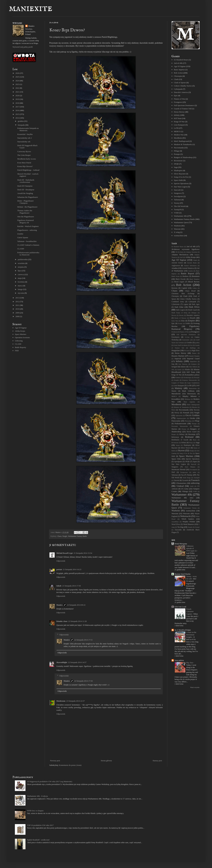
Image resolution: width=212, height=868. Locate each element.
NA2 (173, 410)
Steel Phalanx (190, 467)
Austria (191, 271)
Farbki (188, 323)
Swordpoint (178, 196)
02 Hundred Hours (181, 60)
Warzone (177, 229)
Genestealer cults (187, 340)
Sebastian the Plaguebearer (28, 197)
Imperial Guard (193, 359)
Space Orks (176, 459)
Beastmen (196, 276)
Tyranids (185, 480)
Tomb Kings (187, 478)
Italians (183, 367)
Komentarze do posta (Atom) (70, 765)
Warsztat (175, 513)
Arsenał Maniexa (188, 268)
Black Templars (194, 279)
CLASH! (21, 249)
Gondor (189, 343)
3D (176, 252)
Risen (195, 440)
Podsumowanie (180, 423)
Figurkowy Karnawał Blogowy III (25, 221)
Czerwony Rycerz (24, 151)
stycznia (21, 293)
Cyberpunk (178, 89)
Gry (191, 345)
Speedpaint (178, 462)
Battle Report (188, 273)
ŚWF (173, 472)
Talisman (177, 200)
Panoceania (176, 421)
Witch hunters (188, 519)
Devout (174, 315)
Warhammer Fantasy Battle (77, 536)
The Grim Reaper (24, 155)
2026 (18, 73)
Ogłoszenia (179, 416)
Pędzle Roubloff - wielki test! (38, 840)
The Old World (180, 206)
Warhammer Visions (190, 508)
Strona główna (106, 761)
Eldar (183, 321)
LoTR (176, 128)
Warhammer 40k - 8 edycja (37, 796)
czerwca (21, 274)
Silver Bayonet (180, 174)
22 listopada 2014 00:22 (76, 605)
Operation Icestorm (22, 337)
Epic (176, 96)
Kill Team (178, 118)
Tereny (177, 203)
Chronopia (178, 76)
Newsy (177, 413)
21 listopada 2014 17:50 (71, 586)
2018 (18, 103)
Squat (195, 462)
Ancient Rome (192, 263)
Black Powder (181, 279)
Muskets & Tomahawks (183, 144)
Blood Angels (179, 282)
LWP (198, 386)
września (21, 263)
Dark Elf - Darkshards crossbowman (26, 181)
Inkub (59, 586)
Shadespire (178, 170)
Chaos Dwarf (190, 291)
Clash (176, 79)
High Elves (196, 351)
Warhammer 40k (180, 216)
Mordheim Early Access (26, 159)
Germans (181, 343)
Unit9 (192, 486)
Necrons (197, 410)
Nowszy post (55, 761)
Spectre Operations (181, 183)
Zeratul (197, 527)
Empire (192, 321)
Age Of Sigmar (21, 328)
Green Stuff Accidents (181, 345)
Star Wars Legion (180, 187)
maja (20, 278)
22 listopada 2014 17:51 (83, 640)
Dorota (181, 315)
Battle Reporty (20, 347)
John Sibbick (193, 367)
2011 (18, 305)
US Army (185, 489)
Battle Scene (175, 276)
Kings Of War (179, 122)
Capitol (184, 288)
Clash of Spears (180, 83)
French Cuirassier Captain (190, 611)
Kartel (179, 370)
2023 (18, 84)
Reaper (174, 434)
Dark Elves (194, 307)
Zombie (20, 234)
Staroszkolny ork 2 (24, 138)
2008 (18, 316)
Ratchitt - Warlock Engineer (28, 226)
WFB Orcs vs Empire (35, 811)
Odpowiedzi (64, 635)
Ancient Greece (177, 263)
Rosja (191, 443)
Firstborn (174, 332)
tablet (194, 472)
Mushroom (61, 701)
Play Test (190, 663)
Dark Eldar (179, 307)
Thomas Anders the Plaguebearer (25, 212)
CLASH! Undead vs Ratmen (28, 245)
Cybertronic (176, 304)
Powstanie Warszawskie (180, 426)
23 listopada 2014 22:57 (75, 701)
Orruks (192, 418)
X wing (177, 232)
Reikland (189, 437)
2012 (18, 302)
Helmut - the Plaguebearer (27, 207)
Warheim (177, 226)
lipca (20, 271)
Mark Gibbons (188, 391)
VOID (176, 213)
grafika (197, 343)
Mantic (174, 391)
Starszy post (157, 761)
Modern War (179, 135)
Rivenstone (178, 161)
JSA (173, 370)
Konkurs (178, 378)
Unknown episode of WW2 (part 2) (192, 548)
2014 (18, 118)
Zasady (190, 527)
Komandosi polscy (192, 375)
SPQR (176, 164)
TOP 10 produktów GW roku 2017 (40, 825)
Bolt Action (178, 73)
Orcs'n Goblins (192, 415)
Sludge (192, 451)
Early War (175, 321)
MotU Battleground (181, 141)
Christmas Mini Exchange (183, 294)
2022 (18, 88)
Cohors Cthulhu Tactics (183, 86)
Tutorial (176, 480)
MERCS (177, 131)
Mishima (187, 399)
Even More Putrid (24, 163)
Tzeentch (195, 480)
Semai (178, 445)
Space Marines (21, 334)
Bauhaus (185, 276)
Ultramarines (181, 483)
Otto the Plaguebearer (26, 217)
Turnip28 (177, 209)
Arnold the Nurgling (25, 193)
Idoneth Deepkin (194, 356)
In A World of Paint (183, 630)
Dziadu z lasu (62, 621)
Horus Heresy (179, 112)
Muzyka (194, 407)
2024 (18, 81)
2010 (18, 309)
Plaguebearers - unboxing (27, 230)
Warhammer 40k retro (182, 498)
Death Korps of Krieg (179, 313)
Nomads (186, 413)
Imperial (178, 359)
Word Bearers (189, 524)
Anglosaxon (176, 266)
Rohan (184, 443)
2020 (18, 96)
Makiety (179, 388)
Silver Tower (185, 448)
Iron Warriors (183, 364)
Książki (177, 380)
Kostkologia (187, 378)
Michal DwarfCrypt (65, 553)
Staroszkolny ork (24, 142)
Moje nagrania (189, 402)
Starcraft (177, 190)
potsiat (59, 569)
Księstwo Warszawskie (190, 380)
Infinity (177, 115)
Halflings (193, 348)
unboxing (195, 483)
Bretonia (174, 288)
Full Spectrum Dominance (184, 105)
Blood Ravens (194, 282)
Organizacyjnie (181, 418)
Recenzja (192, 434)
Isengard (174, 367)
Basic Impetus (179, 70)
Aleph (195, 260)
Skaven (181, 450)
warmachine (179, 236)
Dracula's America (181, 92)
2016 (18, 110)
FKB (17, 351)
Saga (176, 167)
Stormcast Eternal (178, 469)
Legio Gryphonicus (193, 383)
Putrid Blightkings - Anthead (28, 170)
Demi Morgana (181, 544)
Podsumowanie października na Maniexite (28, 254)
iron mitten (179, 660)
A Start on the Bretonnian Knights (191, 635)
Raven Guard (192, 432)
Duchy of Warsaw (180, 318)
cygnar (186, 304)
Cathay (195, 288)
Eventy (180, 323)
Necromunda (179, 148)
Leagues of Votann (178, 383)
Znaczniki (178, 530)
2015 (18, 114)
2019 (18, 99)
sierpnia (21, 267)
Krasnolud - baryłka (25, 134)
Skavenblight (62, 662)
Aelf (181, 257)
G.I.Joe (187, 337)
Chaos (59, 536)
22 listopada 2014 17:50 (83, 681)
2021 (18, 92)
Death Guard (192, 310)
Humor (194, 353)
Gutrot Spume (23, 237)
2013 (18, 298)
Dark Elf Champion (25, 186)
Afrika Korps (20, 331)
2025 (18, 77)
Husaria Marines (178, 356)
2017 (18, 107)
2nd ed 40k (178, 63)
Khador (187, 370)
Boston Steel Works (183, 574)
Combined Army (178, 302)
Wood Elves (176, 524)
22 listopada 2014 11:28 (77, 621)
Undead (180, 486)
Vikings (185, 491)
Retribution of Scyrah (180, 440)
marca (20, 286)
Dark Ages (196, 304)
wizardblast (175, 522)
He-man (186, 351)
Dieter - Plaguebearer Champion (25, 202)
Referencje (175, 437)
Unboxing (19, 341)
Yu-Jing (180, 527)
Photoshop (188, 421)
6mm (182, 252)
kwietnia (21, 282)
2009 (18, 313)
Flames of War (179, 99)
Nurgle (65, 536)
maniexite (31, 8)
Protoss (184, 429)
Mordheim (178, 138)
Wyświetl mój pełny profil (23, 47)
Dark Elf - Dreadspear (26, 190)
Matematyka (192, 394)
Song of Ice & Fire (181, 177)
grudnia (21, 121)
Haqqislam (176, 350)
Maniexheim (193, 388)
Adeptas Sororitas (192, 252)
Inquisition (193, 361)
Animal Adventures (190, 266)
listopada (21, 125)
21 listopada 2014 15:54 (83, 553)
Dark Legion (180, 310)
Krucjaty (197, 378)
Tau (182, 475)
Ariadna (175, 268)
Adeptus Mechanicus (180, 255)
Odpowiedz (61, 561)
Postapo (177, 154)
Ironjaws (194, 364)
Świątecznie (184, 472)
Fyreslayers (175, 337)
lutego (20, 289)
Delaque (194, 313)
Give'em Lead (180, 607)
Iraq (173, 364)
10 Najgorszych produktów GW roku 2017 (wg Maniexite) (49, 781)
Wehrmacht (185, 516)
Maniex (59, 605)
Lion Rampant (179, 125)
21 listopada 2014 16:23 (72, 569)
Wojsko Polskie (189, 522)
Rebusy (182, 434)
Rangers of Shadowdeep (183, 157)
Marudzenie (176, 394)
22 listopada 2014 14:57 (77, 662)
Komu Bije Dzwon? (25, 166)
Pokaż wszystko (195, 687)
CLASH (18, 344)
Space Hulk (178, 180)
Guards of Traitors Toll (183, 109)
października (23, 259)
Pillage (177, 151)
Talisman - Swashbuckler (27, 241)
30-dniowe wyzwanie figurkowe (185, 249)
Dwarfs (193, 318)
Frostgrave (178, 102)
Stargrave (178, 193)
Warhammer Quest (181, 222)
